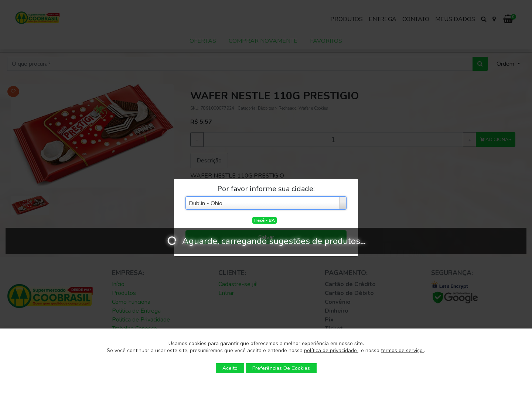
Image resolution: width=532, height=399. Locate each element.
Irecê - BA (265, 220)
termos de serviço (403, 350)
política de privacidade (331, 350)
